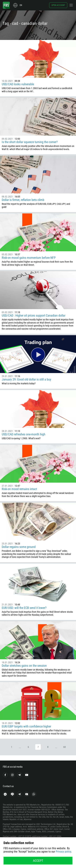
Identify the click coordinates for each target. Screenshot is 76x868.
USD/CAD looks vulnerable (18, 84)
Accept (38, 861)
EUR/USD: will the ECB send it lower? (24, 608)
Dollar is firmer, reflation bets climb (23, 200)
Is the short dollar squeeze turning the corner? (30, 142)
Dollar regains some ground (19, 547)
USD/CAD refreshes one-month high (24, 434)
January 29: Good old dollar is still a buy (26, 379)
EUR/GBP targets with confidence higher (26, 726)
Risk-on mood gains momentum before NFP (29, 258)
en (21, 5)
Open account (58, 5)
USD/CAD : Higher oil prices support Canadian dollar (34, 315)
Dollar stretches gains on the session (24, 666)
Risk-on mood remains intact (19, 489)
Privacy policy (63, 852)
